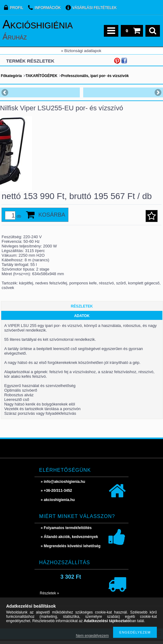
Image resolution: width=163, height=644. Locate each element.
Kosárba (52, 218)
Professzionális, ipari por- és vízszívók (95, 76)
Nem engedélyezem (92, 636)
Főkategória (11, 76)
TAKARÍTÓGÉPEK (41, 76)
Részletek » (49, 596)
